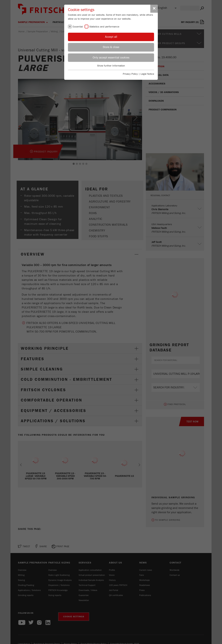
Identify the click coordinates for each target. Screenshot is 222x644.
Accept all (111, 37)
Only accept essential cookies (111, 58)
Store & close (111, 47)
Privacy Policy (130, 74)
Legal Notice (147, 74)
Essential (78, 27)
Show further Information (111, 66)
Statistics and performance (104, 27)
